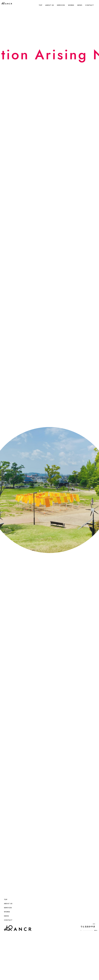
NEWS (80, 5)
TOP (40, 5)
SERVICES (61, 5)
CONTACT (90, 5)
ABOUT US (50, 5)
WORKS (71, 5)
